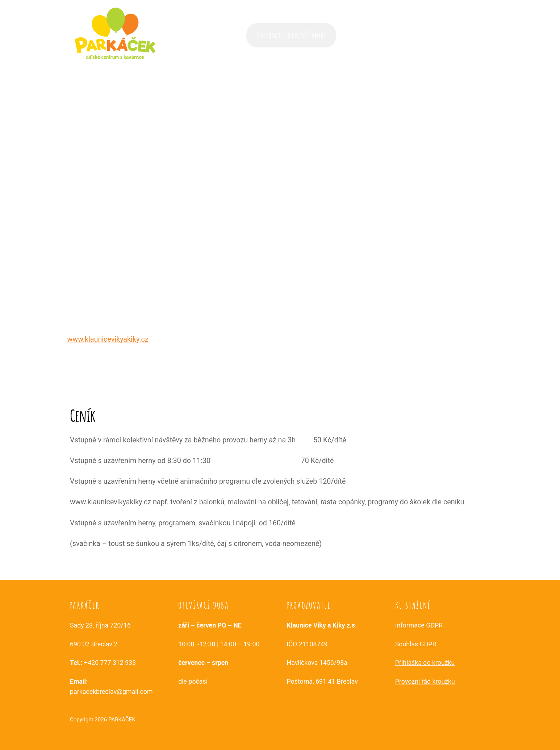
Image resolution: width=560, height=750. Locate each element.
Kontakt (475, 35)
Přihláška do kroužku (425, 663)
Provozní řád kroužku (425, 682)
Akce (354, 35)
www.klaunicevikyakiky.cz (108, 339)
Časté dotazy (386, 35)
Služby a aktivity (432, 35)
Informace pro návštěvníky (291, 35)
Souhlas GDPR (416, 644)
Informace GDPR (419, 625)
